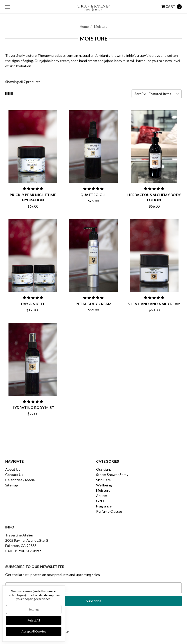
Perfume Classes (109, 511)
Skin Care (103, 480)
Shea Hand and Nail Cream (154, 304)
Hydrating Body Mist (33, 408)
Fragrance (104, 506)
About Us (13, 469)
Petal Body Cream (93, 304)
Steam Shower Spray (112, 475)
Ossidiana (104, 469)
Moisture (101, 27)
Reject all (34, 620)
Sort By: (140, 94)
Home (84, 27)
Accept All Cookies (34, 631)
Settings (34, 609)
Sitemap (12, 485)
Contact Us (14, 475)
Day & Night (33, 304)
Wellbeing (104, 485)
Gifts (100, 501)
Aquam (102, 496)
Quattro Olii (93, 195)
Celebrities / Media (20, 480)
